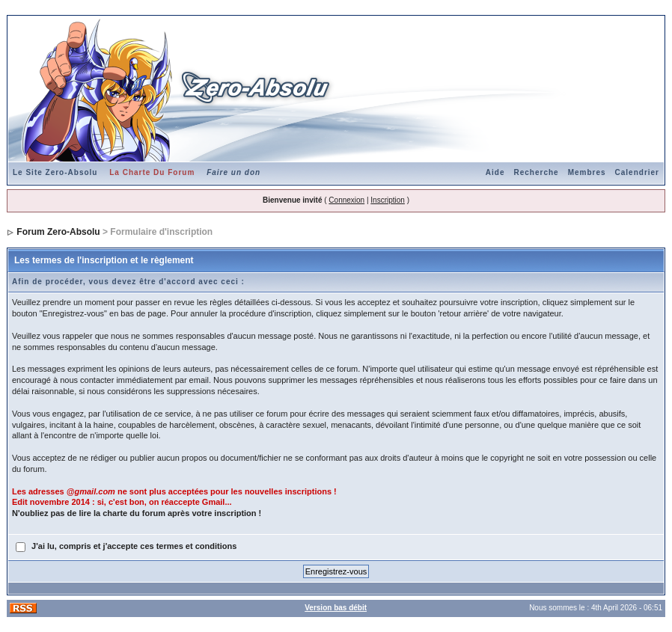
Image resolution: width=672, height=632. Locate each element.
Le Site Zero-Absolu (55, 172)
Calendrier (637, 172)
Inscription (388, 200)
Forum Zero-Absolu (58, 232)
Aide (495, 172)
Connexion (346, 200)
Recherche (537, 172)
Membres (587, 172)
